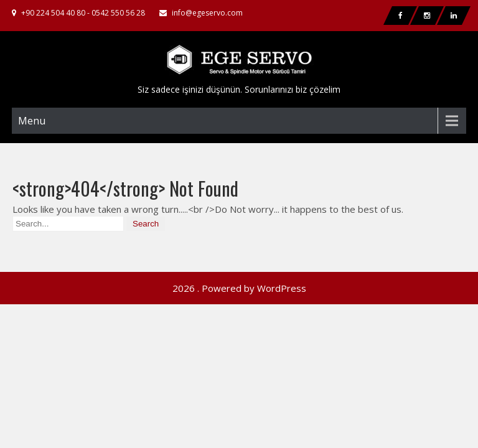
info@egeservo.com (207, 13)
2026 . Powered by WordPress (239, 255)
